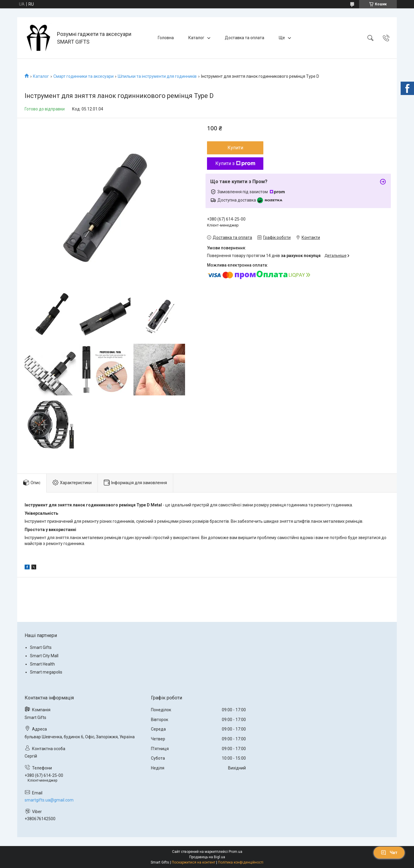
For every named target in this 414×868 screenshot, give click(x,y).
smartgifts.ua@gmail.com (49, 800)
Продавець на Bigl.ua (207, 857)
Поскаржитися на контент (194, 862)
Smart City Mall (44, 656)
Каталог (196, 38)
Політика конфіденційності (241, 862)
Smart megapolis (46, 672)
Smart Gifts (41, 647)
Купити (235, 148)
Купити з (235, 163)
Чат (389, 853)
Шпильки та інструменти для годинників (157, 76)
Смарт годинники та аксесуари (83, 76)
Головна (166, 38)
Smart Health (42, 664)
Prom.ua (235, 852)
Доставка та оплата (245, 38)
